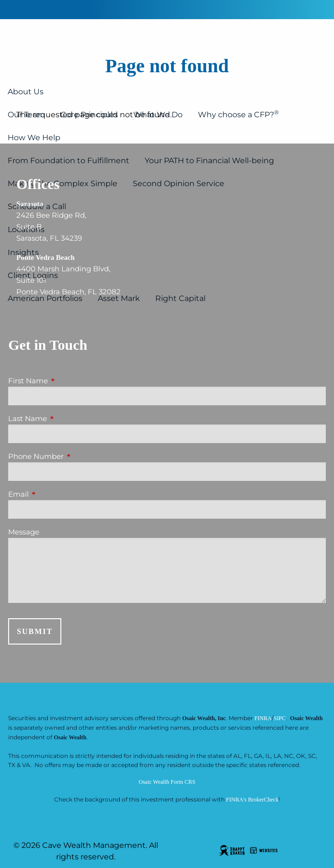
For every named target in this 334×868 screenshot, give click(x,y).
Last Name (65, 418)
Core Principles (89, 115)
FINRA (263, 718)
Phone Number (73, 456)
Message (24, 532)
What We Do (158, 115)
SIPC (280, 718)
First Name (65, 381)
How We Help (34, 138)
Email (56, 494)
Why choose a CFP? (238, 114)
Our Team (26, 115)
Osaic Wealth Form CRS (167, 782)
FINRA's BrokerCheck (253, 800)
